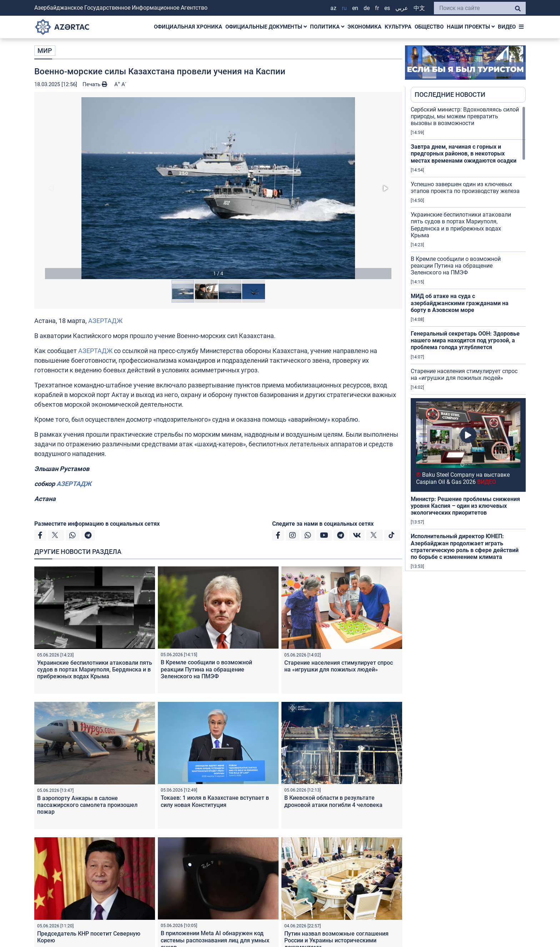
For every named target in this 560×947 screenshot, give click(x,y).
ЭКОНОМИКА (364, 27)
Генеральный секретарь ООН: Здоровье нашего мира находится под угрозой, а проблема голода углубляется (465, 340)
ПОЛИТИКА (327, 27)
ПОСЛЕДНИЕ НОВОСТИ (450, 95)
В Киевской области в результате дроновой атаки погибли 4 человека (333, 801)
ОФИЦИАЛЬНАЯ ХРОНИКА (188, 27)
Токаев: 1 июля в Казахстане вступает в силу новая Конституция (215, 801)
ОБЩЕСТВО (429, 27)
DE (367, 8)
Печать (95, 84)
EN (355, 8)
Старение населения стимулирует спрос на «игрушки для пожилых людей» (339, 666)
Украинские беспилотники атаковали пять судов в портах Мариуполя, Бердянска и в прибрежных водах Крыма (95, 670)
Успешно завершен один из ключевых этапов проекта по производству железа (465, 188)
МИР (45, 51)
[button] (218, 188)
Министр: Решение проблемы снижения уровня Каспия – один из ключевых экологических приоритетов (465, 506)
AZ (333, 8)
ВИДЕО (507, 27)
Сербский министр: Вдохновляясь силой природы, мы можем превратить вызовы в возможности (465, 116)
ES (387, 8)
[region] (468, 338)
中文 (419, 8)
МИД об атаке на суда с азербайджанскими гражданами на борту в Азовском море (460, 303)
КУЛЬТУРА (398, 27)
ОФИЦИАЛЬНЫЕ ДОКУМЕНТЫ (266, 27)
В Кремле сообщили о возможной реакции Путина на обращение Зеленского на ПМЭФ (206, 669)
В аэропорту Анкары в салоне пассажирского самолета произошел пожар (87, 805)
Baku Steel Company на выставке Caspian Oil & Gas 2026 (463, 478)
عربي (402, 8)
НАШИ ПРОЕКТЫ (471, 27)
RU (344, 8)
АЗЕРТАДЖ (105, 321)
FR (377, 8)
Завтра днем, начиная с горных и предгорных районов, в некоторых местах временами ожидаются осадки (464, 153)
